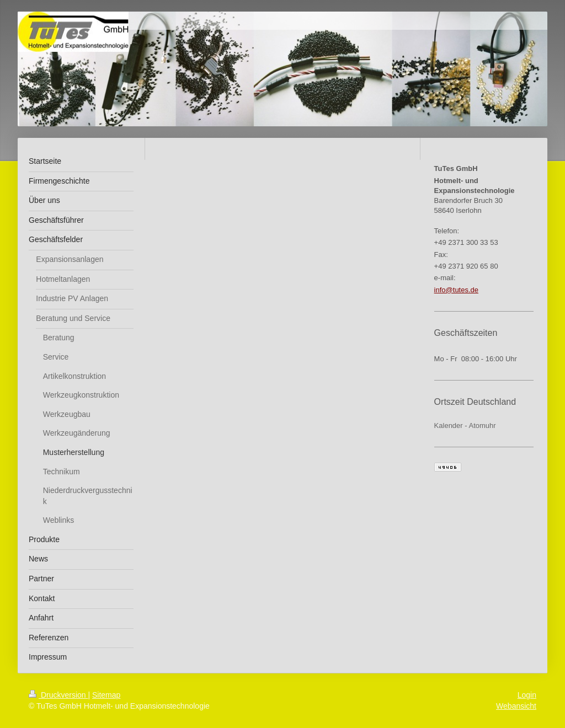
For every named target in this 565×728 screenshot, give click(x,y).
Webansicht (516, 706)
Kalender (449, 425)
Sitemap (106, 695)
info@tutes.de (456, 290)
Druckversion (58, 695)
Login (527, 695)
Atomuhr (483, 425)
